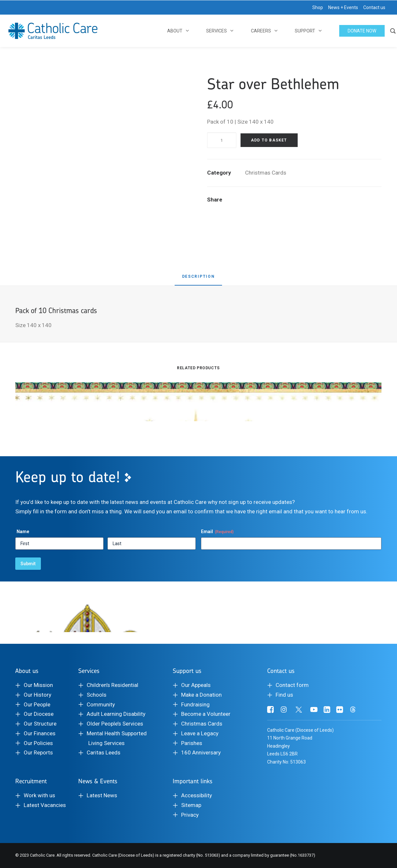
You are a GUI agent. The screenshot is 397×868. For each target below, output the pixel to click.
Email (217, 532)
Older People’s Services (115, 724)
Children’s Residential (112, 685)
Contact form (292, 685)
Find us (284, 695)
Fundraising (195, 704)
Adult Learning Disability (116, 714)
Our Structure (40, 724)
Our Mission (38, 685)
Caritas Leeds (104, 752)
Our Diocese (39, 714)
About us (27, 671)
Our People (37, 704)
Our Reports (38, 752)
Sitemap (191, 805)
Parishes (192, 743)
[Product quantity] (222, 140)
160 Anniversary (201, 752)
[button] (271, 711)
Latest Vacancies (45, 805)
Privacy (190, 815)
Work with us (39, 795)
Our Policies (38, 743)
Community (101, 704)
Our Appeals (196, 685)
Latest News (102, 795)
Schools (97, 695)
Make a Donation (201, 695)
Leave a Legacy (200, 733)
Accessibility (197, 795)
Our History (37, 695)
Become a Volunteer (206, 714)
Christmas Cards (266, 173)
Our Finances (40, 733)
